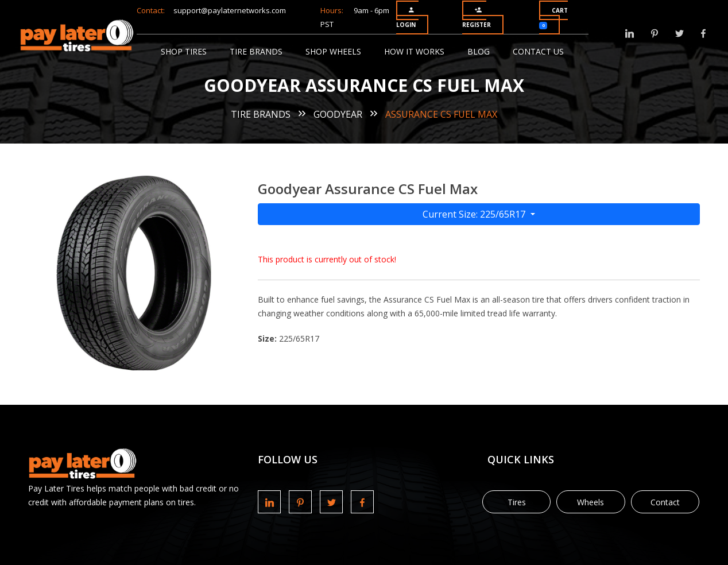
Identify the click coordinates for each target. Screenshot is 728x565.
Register (477, 18)
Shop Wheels (333, 51)
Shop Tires (184, 51)
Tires (517, 502)
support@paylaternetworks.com (230, 10)
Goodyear (338, 114)
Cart (553, 18)
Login (406, 18)
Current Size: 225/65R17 (475, 214)
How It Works (414, 51)
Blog (479, 51)
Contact (665, 502)
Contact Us (538, 51)
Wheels (590, 502)
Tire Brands (256, 51)
